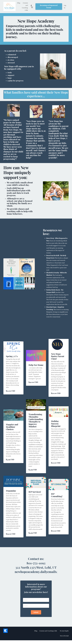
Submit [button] (36, 616)
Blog (19, 3)
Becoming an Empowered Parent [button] (49, 7)
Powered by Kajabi (64, 640)
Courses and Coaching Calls (25, 7)
